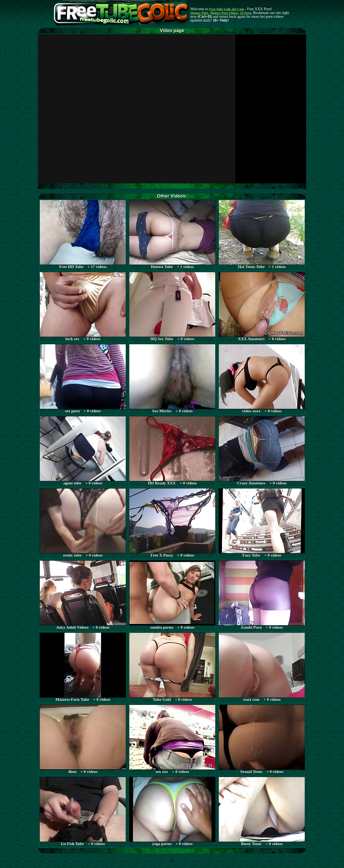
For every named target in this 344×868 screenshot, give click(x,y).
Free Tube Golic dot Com (226, 9)
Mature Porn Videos (224, 13)
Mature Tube (199, 13)
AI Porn (246, 13)
